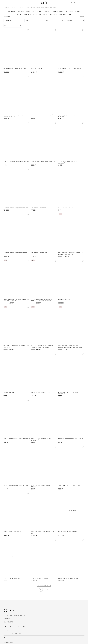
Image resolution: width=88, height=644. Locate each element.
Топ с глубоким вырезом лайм (43, 115)
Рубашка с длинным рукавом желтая (42, 533)
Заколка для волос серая (41, 392)
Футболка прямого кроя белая (15, 253)
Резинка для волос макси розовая (41, 440)
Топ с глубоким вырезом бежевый (68, 162)
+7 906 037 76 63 (8, 623)
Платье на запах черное (13, 578)
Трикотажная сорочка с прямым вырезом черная (16, 300)
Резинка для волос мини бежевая (17, 439)
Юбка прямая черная (39, 253)
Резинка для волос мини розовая (41, 486)
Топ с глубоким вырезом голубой (16, 161)
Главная (6, 8)
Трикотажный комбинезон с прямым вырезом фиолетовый (70, 347)
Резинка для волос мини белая (16, 485)
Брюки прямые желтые (12, 532)
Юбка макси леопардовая (68, 578)
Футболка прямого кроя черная (16, 208)
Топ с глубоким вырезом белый (43, 161)
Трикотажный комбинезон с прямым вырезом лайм (42, 347)
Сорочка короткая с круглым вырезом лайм (15, 116)
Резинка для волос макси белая (71, 439)
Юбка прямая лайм (66, 208)
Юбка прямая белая (38, 208)
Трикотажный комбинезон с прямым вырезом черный (42, 300)
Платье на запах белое (40, 578)
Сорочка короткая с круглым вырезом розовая (15, 69)
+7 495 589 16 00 (8, 621)
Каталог (14, 8)
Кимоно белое (37, 69)
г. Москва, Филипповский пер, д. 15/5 (14, 627)
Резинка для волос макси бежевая (68, 393)
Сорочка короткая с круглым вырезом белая (69, 69)
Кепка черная (9, 392)
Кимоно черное (64, 299)
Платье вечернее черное (67, 532)
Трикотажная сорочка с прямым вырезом (16, 347)
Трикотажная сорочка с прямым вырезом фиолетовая (71, 254)
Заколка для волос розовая (69, 485)
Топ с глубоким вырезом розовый (68, 116)
